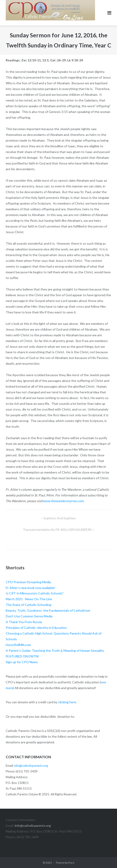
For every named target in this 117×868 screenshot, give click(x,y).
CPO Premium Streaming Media (28, 582)
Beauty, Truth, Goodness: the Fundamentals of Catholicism (48, 610)
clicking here (67, 702)
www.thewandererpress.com (63, 501)
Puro (71, 863)
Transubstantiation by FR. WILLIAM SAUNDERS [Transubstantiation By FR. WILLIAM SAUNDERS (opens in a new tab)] (57, 530)
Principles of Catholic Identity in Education (36, 628)
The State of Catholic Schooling (29, 605)
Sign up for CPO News (22, 662)
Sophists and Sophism (60, 518)
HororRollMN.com (18, 645)
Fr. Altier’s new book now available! (31, 588)
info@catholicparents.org (31, 766)
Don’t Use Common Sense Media (29, 616)
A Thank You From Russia (24, 622)
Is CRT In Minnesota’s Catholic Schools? (35, 593)
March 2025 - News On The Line (29, 599)
